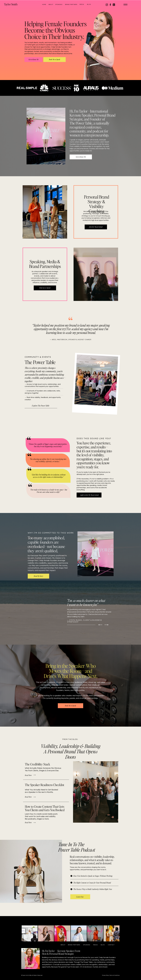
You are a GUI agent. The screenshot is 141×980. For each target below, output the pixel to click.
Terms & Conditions (115, 975)
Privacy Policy (105, 975)
